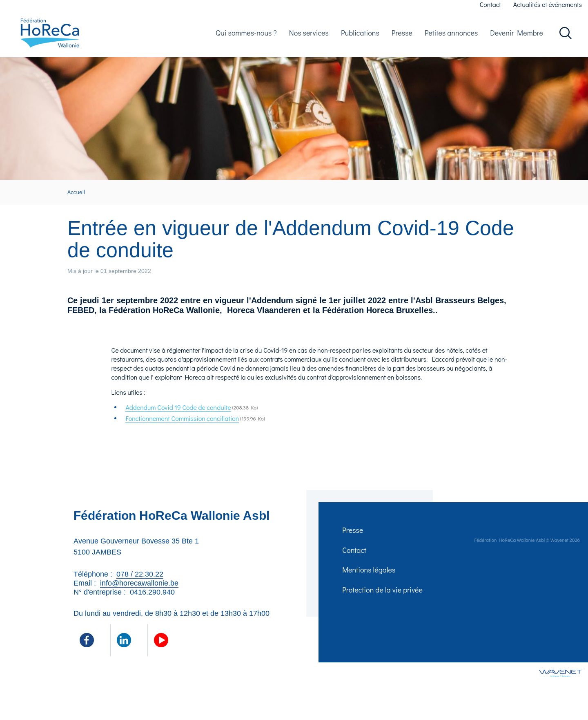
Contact (490, 4)
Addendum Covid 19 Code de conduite (178, 413)
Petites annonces (451, 35)
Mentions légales (370, 579)
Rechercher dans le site (566, 36)
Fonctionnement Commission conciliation (182, 424)
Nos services (309, 35)
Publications (360, 35)
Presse (402, 35)
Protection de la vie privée (383, 600)
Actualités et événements (548, 4)
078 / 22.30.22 (140, 579)
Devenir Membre (517, 35)
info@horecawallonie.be (139, 588)
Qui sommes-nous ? (246, 35)
